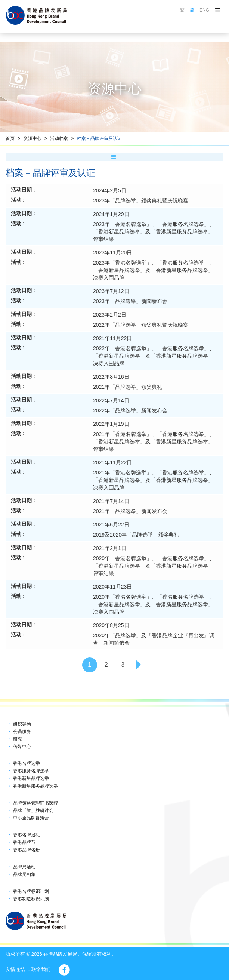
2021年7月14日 (111, 501)
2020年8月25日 (111, 625)
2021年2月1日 (110, 548)
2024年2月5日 (110, 190)
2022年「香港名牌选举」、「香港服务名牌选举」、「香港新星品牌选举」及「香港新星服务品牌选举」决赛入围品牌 (154, 356)
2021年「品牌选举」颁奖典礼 (128, 387)
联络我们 (41, 969)
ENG (204, 10)
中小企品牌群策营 (31, 818)
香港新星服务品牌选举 (35, 786)
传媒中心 (22, 747)
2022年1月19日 (111, 424)
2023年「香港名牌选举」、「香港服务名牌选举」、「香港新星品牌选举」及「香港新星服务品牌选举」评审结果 (154, 232)
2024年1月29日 (111, 214)
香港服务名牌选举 (31, 771)
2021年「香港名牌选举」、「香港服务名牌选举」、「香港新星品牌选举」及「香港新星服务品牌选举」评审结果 (154, 442)
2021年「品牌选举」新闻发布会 (130, 511)
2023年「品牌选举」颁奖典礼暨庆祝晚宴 (141, 201)
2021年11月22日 (112, 338)
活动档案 (59, 138)
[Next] (139, 665)
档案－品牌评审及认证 (99, 138)
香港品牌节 (24, 842)
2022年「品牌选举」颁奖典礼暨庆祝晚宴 (141, 325)
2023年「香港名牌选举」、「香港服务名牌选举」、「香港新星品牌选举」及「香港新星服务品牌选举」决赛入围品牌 (154, 270)
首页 (10, 138)
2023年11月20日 (112, 253)
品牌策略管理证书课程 (35, 803)
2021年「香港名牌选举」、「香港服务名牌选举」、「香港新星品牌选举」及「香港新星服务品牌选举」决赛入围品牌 (154, 480)
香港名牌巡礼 (27, 835)
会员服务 (22, 732)
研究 (18, 739)
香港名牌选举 (27, 763)
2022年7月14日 (111, 400)
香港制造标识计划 (31, 899)
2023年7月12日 (111, 291)
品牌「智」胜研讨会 (33, 810)
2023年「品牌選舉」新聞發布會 (130, 301)
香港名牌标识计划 (31, 891)
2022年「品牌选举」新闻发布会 (130, 410)
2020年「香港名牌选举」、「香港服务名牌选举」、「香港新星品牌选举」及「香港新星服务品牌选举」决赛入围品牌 (154, 604)
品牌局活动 (24, 867)
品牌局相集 (24, 874)
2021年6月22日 (111, 525)
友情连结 (15, 969)
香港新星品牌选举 (31, 778)
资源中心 (33, 138)
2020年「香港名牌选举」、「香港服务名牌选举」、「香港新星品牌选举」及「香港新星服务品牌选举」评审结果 (154, 566)
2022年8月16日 (111, 377)
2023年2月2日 (110, 315)
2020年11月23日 (112, 587)
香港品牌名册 (27, 850)
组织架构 (22, 724)
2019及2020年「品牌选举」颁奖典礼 (136, 535)
